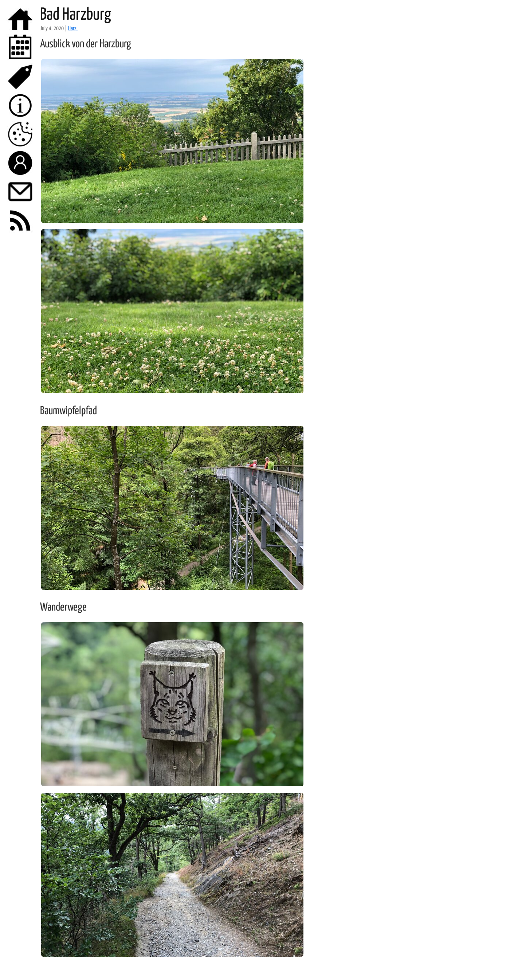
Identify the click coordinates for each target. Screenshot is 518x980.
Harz (73, 29)
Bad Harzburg (76, 15)
